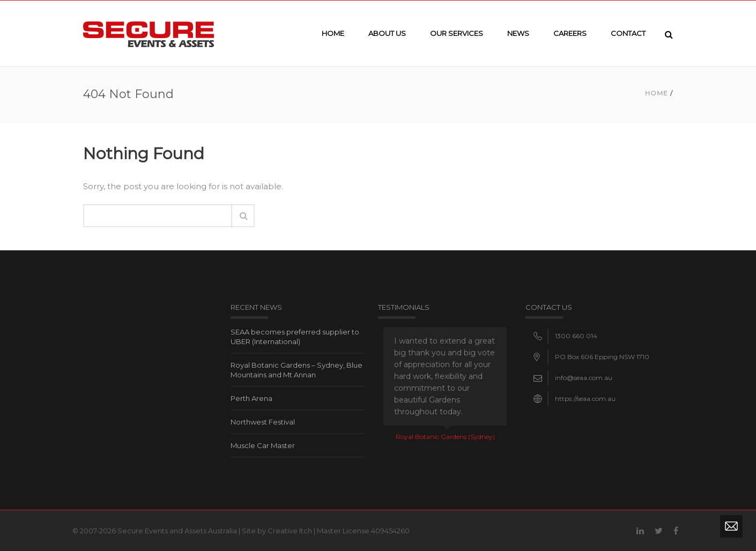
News (518, 33)
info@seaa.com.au (584, 378)
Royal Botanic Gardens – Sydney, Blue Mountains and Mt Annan (297, 370)
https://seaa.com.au (585, 399)
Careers (570, 33)
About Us (387, 33)
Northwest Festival (263, 422)
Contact (628, 33)
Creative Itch (290, 531)
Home (333, 33)
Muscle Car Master (263, 445)
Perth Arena (251, 398)
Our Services (457, 33)
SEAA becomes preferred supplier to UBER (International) (295, 337)
